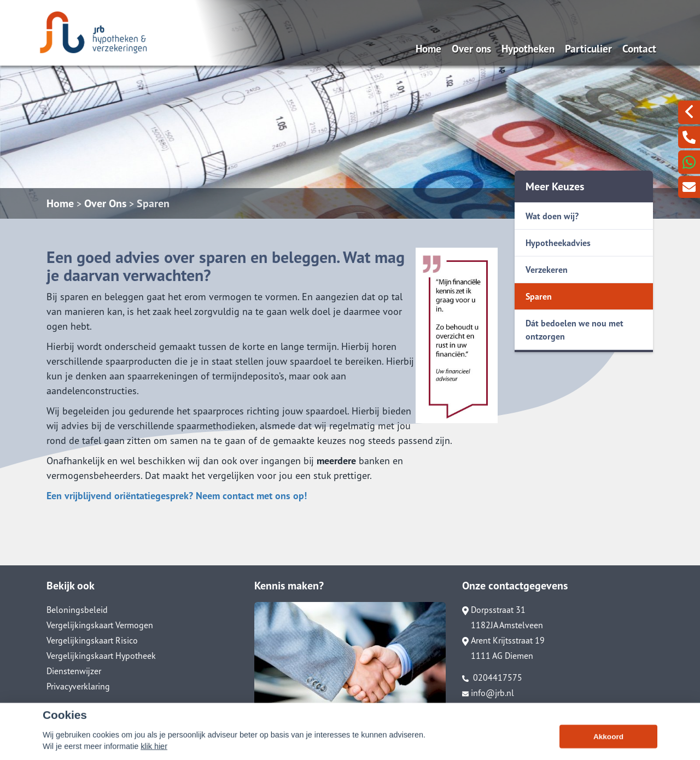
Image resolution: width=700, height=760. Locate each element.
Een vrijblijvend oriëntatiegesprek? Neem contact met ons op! (177, 496)
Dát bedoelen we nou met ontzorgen (574, 330)
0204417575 (492, 677)
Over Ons (105, 203)
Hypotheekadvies (558, 243)
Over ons (471, 48)
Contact (639, 48)
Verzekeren (547, 270)
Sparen (153, 203)
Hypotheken (528, 48)
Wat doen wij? (552, 216)
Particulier (588, 48)
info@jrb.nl (488, 693)
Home (428, 48)
